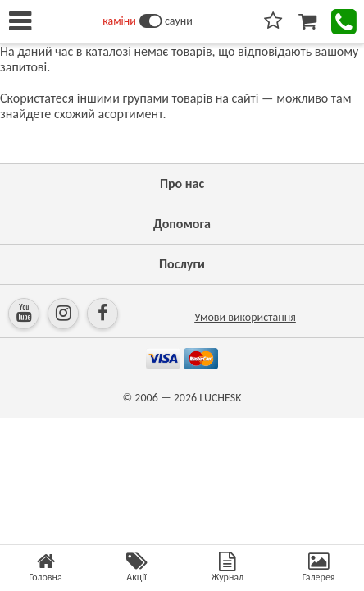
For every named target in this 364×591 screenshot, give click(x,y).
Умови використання (245, 317)
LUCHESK (220, 398)
